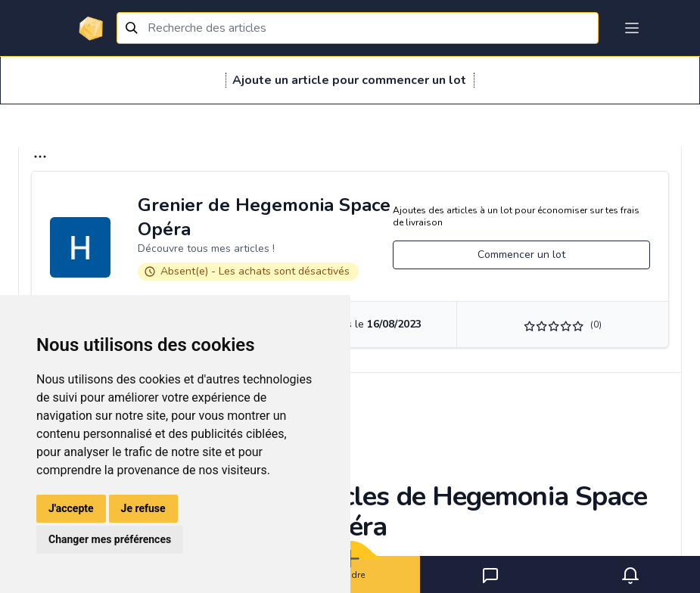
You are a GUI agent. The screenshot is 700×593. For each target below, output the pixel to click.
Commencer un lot (521, 255)
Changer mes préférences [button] (110, 539)
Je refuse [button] (143, 508)
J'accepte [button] (71, 508)
